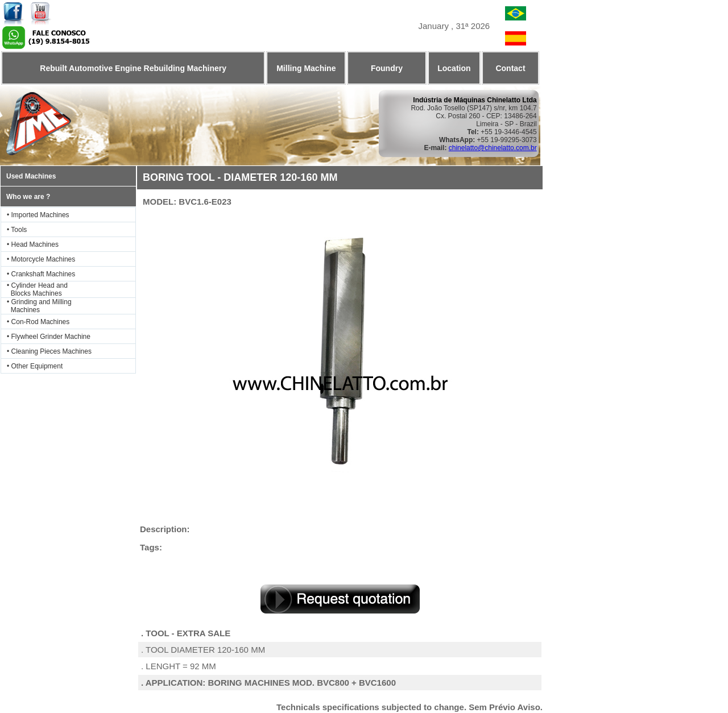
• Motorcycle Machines (41, 259)
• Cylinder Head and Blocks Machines (34, 289)
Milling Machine (306, 68)
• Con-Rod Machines (38, 322)
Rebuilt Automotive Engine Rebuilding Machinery (133, 68)
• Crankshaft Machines (41, 274)
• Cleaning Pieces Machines (49, 351)
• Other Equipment (35, 366)
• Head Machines (33, 244)
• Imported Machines (38, 215)
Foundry (387, 68)
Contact (510, 68)
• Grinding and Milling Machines (36, 306)
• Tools (17, 230)
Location (454, 68)
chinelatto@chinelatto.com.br (493, 148)
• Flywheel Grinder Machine (49, 337)
